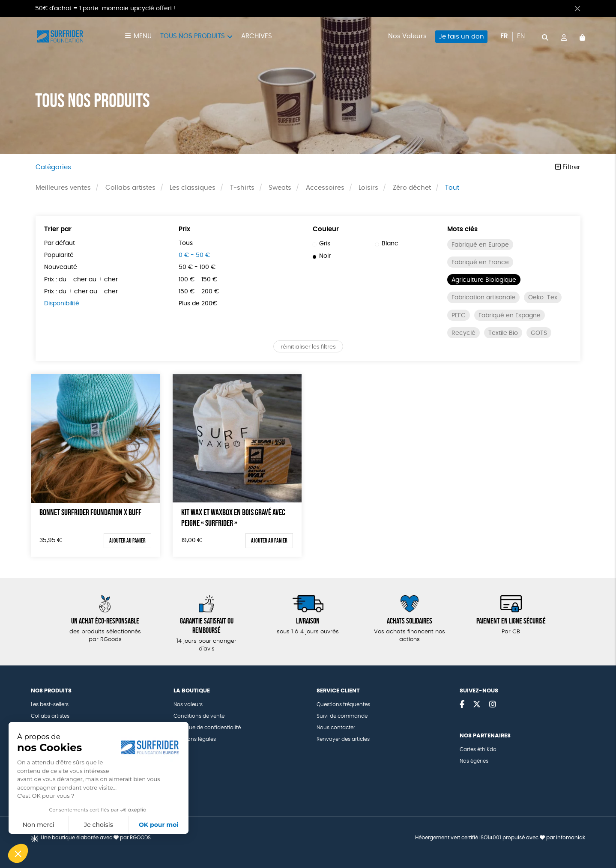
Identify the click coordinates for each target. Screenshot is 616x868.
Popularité (59, 255)
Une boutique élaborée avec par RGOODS (96, 838)
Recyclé (463, 333)
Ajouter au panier (127, 540)
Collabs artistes (130, 188)
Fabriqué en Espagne (510, 316)
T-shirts (242, 188)
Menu (143, 36)
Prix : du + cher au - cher (81, 292)
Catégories (53, 167)
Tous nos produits (193, 36)
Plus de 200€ (198, 304)
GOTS (539, 333)
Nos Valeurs (407, 36)
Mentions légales (195, 739)
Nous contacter (336, 728)
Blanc (387, 244)
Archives (257, 36)
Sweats (280, 188)
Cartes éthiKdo (478, 749)
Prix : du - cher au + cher (81, 280)
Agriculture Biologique (484, 280)
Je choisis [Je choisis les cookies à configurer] (99, 825)
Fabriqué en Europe (480, 245)
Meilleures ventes (63, 188)
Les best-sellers (50, 704)
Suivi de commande (342, 716)
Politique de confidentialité (207, 728)
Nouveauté (61, 267)
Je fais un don (461, 37)
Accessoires (325, 188)
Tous (186, 243)
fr (504, 36)
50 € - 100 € (197, 267)
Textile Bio (503, 333)
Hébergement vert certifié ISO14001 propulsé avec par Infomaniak (500, 838)
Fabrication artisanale (483, 298)
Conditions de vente (199, 716)
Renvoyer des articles (343, 739)
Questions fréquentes (343, 704)
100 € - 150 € (198, 280)
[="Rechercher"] (545, 36)
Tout (452, 188)
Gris (321, 244)
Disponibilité (62, 304)
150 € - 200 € (199, 292)
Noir (322, 256)
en (521, 36)
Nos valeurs (188, 704)
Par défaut (60, 243)
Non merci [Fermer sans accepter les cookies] (38, 825)
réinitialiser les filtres (308, 347)
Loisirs (368, 188)
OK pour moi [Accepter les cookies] (159, 825)
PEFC (459, 316)
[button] (18, 853)
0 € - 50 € (194, 255)
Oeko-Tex (543, 298)
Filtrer (568, 167)
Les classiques (193, 188)
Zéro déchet (412, 188)
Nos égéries (474, 761)
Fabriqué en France (480, 262)
